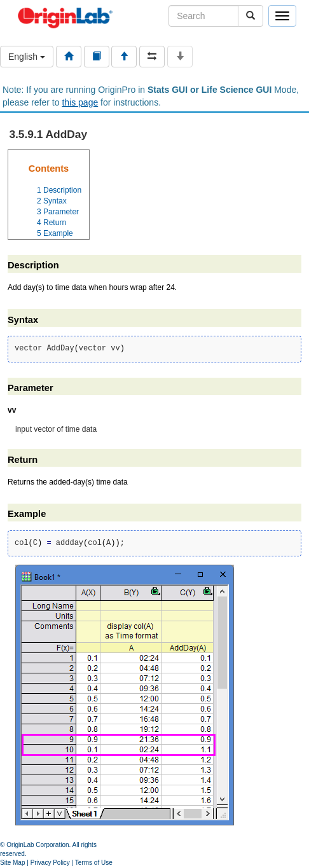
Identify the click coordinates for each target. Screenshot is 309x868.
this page (80, 102)
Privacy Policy (50, 863)
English (27, 57)
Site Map (12, 863)
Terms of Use (94, 863)
